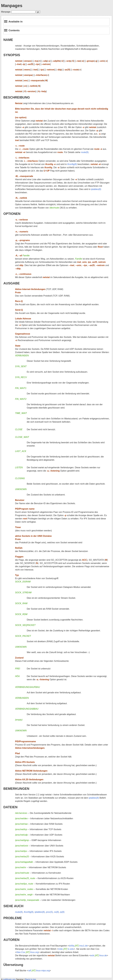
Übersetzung (13, 965)
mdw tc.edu (66, 949)
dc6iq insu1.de (78, 946)
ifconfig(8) (72, 164)
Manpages (12, 6)
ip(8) (62, 912)
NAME (8, 40)
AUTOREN (11, 940)
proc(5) (50, 912)
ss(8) (56, 912)
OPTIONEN (12, 214)
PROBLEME (13, 918)
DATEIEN (10, 807)
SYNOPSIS (12, 55)
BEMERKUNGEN (16, 789)
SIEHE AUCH (13, 906)
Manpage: (6, 12)
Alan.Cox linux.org (27, 952)
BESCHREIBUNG (17, 97)
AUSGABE (12, 283)
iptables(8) (96, 189)
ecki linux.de (99, 955)
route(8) (85, 152)
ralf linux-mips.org (39, 971)
